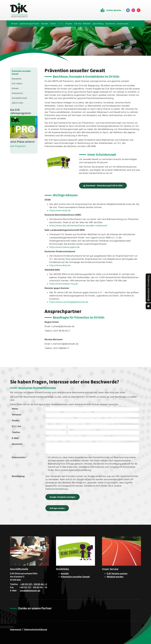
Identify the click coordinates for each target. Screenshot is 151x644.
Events (53, 24)
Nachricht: (17, 444)
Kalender (45, 24)
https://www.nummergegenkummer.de (69, 302)
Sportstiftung (98, 24)
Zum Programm (18, 146)
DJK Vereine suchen (117, 573)
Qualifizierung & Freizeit (29, 24)
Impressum (16, 629)
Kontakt (15, 88)
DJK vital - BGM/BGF (82, 24)
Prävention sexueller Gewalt (21, 72)
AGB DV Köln (17, 103)
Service (61, 24)
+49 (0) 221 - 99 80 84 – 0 (34, 584)
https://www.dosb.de (60, 210)
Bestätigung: (18, 476)
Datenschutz (17, 93)
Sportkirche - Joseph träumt (117, 24)
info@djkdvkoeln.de (30, 591)
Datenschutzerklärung (36, 629)
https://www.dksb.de (60, 265)
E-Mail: (15, 438)
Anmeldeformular (19, 98)
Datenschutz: (19, 457)
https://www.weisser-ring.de (64, 284)
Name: (15, 409)
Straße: (16, 420)
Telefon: (16, 432)
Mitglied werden (115, 577)
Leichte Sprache (114, 10)
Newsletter (17, 79)
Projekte (69, 24)
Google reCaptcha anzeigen (63, 497)
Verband (14, 24)
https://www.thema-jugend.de (64, 247)
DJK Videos (17, 84)
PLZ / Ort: (17, 426)
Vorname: (17, 415)
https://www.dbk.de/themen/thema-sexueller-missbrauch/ (78, 226)
